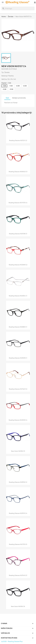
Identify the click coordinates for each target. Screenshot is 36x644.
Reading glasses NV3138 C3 (18, 234)
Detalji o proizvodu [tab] (19, 98)
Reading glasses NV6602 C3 (18, 172)
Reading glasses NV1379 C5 (18, 544)
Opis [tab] (7, 98)
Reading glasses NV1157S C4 (18, 203)
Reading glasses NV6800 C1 (18, 327)
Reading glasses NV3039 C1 (18, 358)
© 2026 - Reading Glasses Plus (12, 641)
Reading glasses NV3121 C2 (18, 140)
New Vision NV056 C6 (18, 606)
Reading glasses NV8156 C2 (18, 482)
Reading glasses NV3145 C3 (18, 575)
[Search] (18, 8)
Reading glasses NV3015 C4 (18, 513)
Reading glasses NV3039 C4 (18, 420)
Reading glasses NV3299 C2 (18, 265)
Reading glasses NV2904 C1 (18, 296)
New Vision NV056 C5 (18, 451)
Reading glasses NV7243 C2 (18, 389)
